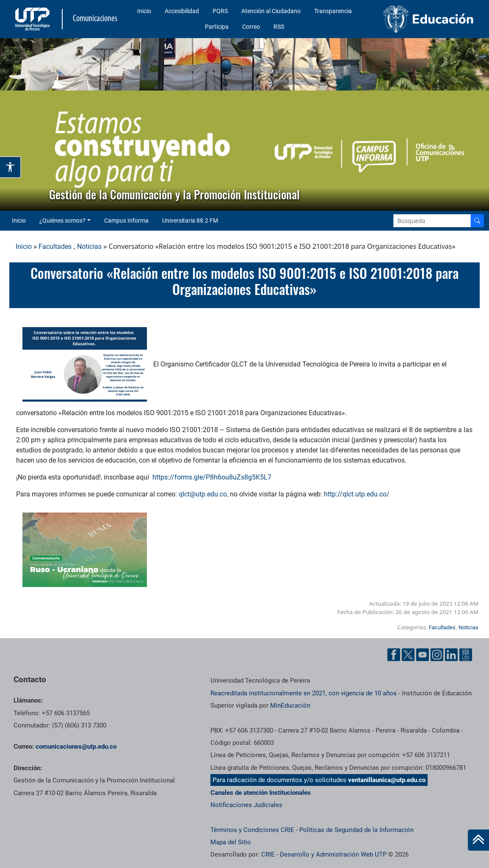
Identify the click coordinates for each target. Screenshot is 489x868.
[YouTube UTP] (423, 655)
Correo (251, 27)
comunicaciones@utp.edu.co (76, 747)
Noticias (89, 247)
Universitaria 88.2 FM (190, 220)
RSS (279, 27)
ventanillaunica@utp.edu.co (387, 780)
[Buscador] (477, 221)
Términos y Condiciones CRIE (252, 830)
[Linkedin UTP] (451, 655)
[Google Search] (432, 221)
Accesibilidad (182, 11)
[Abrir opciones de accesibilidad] (11, 167)
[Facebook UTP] (394, 655)
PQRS (220, 11)
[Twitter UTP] (408, 655)
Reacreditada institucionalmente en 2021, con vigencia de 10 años (304, 693)
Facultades (55, 247)
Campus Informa (126, 220)
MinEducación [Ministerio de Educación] (290, 705)
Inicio (144, 11)
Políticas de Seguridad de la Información (356, 830)
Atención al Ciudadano (271, 11)
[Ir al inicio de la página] (478, 840)
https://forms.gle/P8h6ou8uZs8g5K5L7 (212, 477)
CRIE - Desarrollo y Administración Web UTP (324, 854)
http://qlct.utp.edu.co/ (358, 494)
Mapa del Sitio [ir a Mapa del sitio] (231, 842)
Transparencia (333, 11)
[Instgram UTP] (437, 655)
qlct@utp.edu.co (203, 494)
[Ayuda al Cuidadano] (466, 655)
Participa (217, 27)
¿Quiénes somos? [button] (62, 220)
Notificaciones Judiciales (246, 805)
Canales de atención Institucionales (261, 793)
